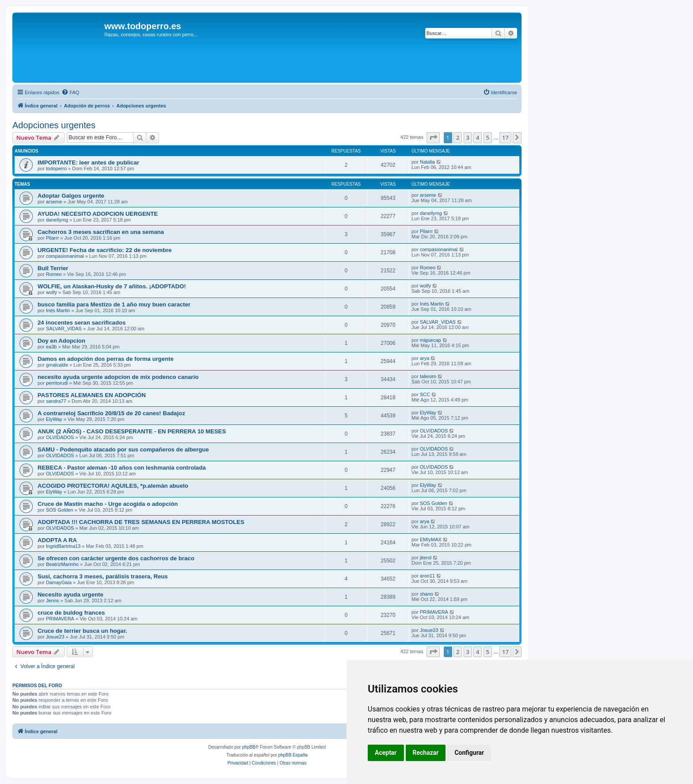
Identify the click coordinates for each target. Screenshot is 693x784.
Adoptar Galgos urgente (71, 196)
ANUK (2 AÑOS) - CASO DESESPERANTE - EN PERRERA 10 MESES (132, 431)
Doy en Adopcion (61, 341)
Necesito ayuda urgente (70, 595)
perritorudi (57, 383)
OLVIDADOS (60, 437)
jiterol (426, 558)
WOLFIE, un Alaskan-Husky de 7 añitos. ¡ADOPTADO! (112, 286)
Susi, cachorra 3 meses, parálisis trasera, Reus (103, 576)
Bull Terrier (53, 268)
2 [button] (458, 138)
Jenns (52, 600)
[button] (433, 138)
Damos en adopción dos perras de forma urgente (106, 359)
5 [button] (488, 138)
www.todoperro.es (143, 26)
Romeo (54, 274)
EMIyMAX (431, 539)
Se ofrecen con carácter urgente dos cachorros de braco (116, 558)
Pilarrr (52, 238)
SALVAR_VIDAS (64, 329)
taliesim (428, 376)
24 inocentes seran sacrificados (82, 323)
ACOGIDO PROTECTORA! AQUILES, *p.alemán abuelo (113, 486)
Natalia (427, 162)
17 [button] (505, 138)
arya (425, 358)
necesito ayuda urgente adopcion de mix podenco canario (118, 377)
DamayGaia (59, 582)
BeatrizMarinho (62, 564)
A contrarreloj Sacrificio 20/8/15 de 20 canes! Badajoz (111, 413)
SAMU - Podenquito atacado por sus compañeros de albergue (123, 449)
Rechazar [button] (426, 753)
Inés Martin (58, 310)
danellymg (57, 220)
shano (426, 594)
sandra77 (56, 401)
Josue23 (55, 637)
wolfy (51, 292)
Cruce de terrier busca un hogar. (82, 631)
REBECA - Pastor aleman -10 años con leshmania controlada (122, 468)
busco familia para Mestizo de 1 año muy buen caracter (114, 304)
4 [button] (478, 138)
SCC (425, 394)
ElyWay (54, 419)
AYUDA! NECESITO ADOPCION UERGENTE (98, 214)
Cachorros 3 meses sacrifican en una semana (101, 232)
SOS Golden (60, 510)
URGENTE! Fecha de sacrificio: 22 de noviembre (105, 250)
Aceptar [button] (386, 753)
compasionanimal (65, 256)
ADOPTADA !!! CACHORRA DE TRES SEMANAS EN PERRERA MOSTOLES (141, 522)
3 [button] (468, 138)
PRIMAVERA (60, 619)
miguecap (430, 340)
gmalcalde (57, 365)
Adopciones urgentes (54, 125)
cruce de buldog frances (71, 613)
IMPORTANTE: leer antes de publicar (88, 163)
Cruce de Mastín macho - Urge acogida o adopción (108, 504)
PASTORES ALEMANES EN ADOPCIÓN (92, 395)
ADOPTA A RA (57, 540)
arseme (54, 202)
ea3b (51, 347)
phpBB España (293, 755)
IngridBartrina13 (63, 546)
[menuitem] (70, 92)
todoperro (56, 168)
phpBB (249, 747)
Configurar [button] (469, 753)
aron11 (427, 576)
